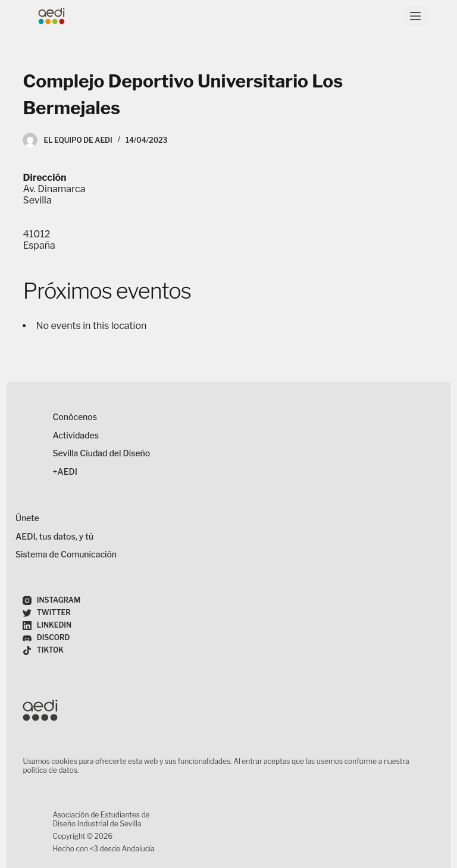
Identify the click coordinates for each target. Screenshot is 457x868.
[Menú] (415, 16)
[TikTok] (43, 651)
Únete (27, 518)
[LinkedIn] (47, 626)
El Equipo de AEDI (78, 140)
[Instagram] (51, 601)
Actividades (76, 435)
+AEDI (65, 471)
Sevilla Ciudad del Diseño (101, 453)
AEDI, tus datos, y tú (54, 536)
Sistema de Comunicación (66, 554)
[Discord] (46, 638)
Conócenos (75, 417)
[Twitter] (46, 613)
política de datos (50, 770)
